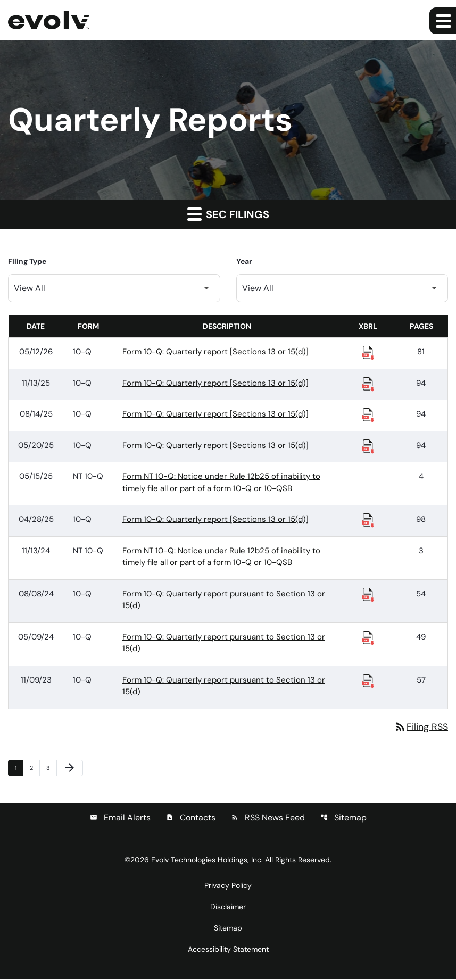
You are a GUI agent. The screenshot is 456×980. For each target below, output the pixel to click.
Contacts (191, 818)
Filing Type (27, 261)
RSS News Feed (268, 818)
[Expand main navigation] (443, 21)
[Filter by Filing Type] (114, 288)
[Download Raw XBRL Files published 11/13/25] (368, 384)
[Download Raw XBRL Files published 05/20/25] (368, 446)
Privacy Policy (228, 886)
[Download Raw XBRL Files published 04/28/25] (368, 520)
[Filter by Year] (342, 288)
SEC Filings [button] (228, 214)
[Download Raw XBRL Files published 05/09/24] (368, 637)
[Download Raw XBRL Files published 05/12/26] (368, 352)
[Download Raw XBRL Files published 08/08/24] (368, 594)
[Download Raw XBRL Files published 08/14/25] (368, 414)
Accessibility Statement (228, 950)
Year (244, 261)
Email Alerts (120, 818)
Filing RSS (421, 727)
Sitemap (343, 818)
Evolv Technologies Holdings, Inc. (207, 860)
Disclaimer (228, 907)
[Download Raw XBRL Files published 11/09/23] (368, 680)
